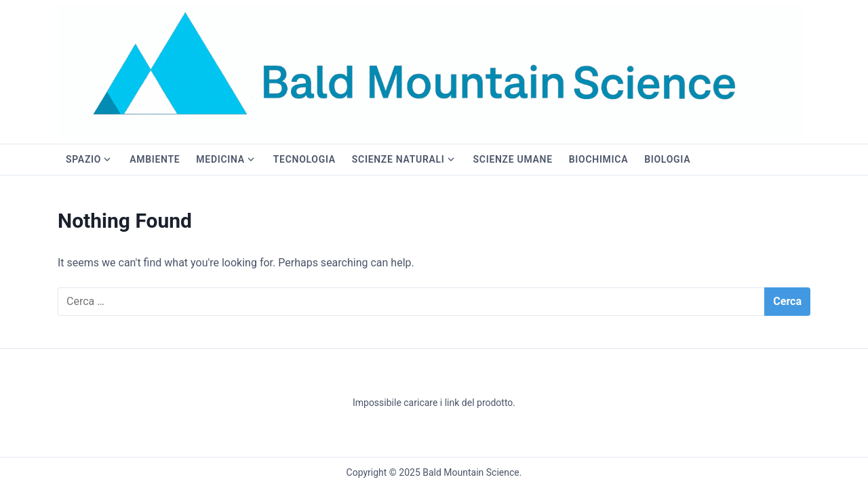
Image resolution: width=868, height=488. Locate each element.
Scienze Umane (513, 159)
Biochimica (598, 159)
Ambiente (155, 159)
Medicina (220, 159)
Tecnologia (304, 159)
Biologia (667, 159)
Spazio (83, 159)
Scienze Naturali (398, 159)
